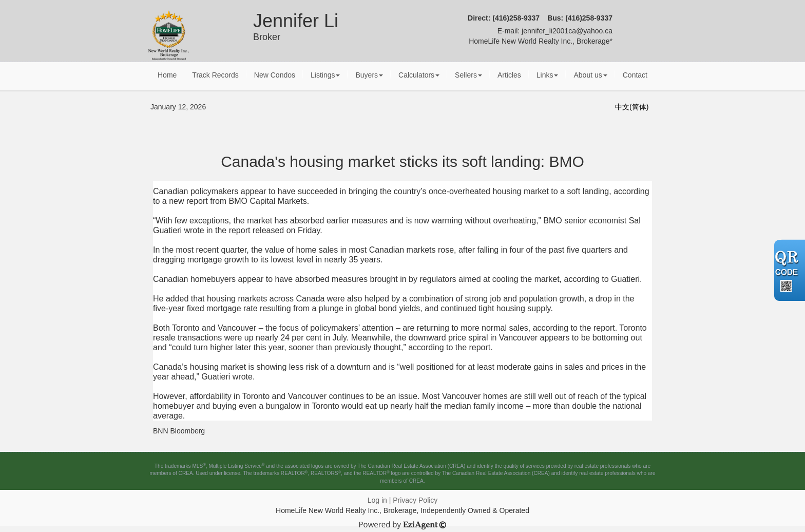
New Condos (275, 75)
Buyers (369, 75)
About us (590, 75)
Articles (509, 75)
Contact (635, 75)
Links (548, 75)
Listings (325, 75)
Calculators (419, 75)
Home (167, 75)
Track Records (215, 75)
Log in (377, 500)
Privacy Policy (415, 500)
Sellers (468, 75)
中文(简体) (632, 107)
